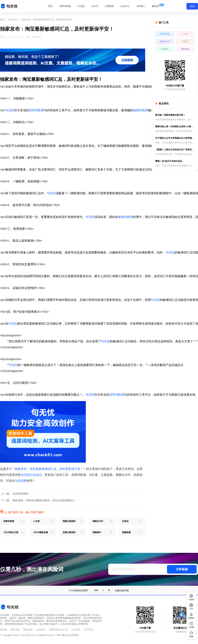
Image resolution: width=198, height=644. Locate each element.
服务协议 (15, 630)
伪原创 (185, 41)
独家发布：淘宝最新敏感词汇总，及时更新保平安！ (48, 20)
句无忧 (10, 110)
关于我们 (89, 630)
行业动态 (13, 20)
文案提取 (109, 6)
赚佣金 (155, 6)
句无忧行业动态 (31, 475)
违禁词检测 (65, 6)
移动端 (3, 630)
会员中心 (125, 6)
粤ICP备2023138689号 (68, 635)
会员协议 (41, 630)
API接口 (141, 6)
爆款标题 (185, 49)
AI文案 (81, 6)
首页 (50, 6)
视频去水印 (165, 41)
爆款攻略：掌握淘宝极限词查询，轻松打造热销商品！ (44, 500)
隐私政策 (28, 630)
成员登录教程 (20, 494)
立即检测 (182, 569)
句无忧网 (21, 481)
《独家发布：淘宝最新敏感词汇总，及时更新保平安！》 (49, 469)
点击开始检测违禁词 (123, 569)
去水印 (95, 6)
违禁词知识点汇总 (58, 630)
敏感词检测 (140, 110)
